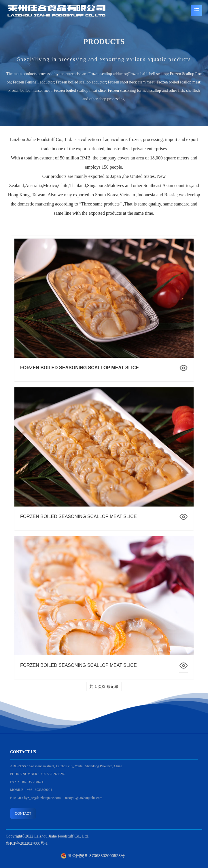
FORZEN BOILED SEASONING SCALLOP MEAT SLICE (79, 516)
